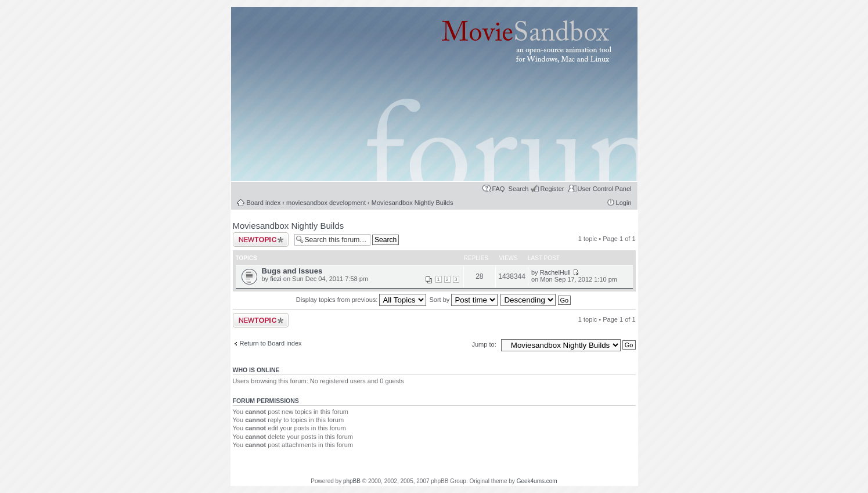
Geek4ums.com (537, 481)
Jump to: (485, 344)
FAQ (498, 189)
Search (519, 189)
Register (552, 189)
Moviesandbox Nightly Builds (413, 203)
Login (624, 203)
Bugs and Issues (292, 271)
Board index (264, 203)
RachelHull (555, 272)
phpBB (352, 481)
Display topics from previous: (361, 300)
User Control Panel (605, 189)
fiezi (276, 279)
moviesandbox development (326, 203)
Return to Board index (271, 343)
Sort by (464, 300)
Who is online (256, 370)
